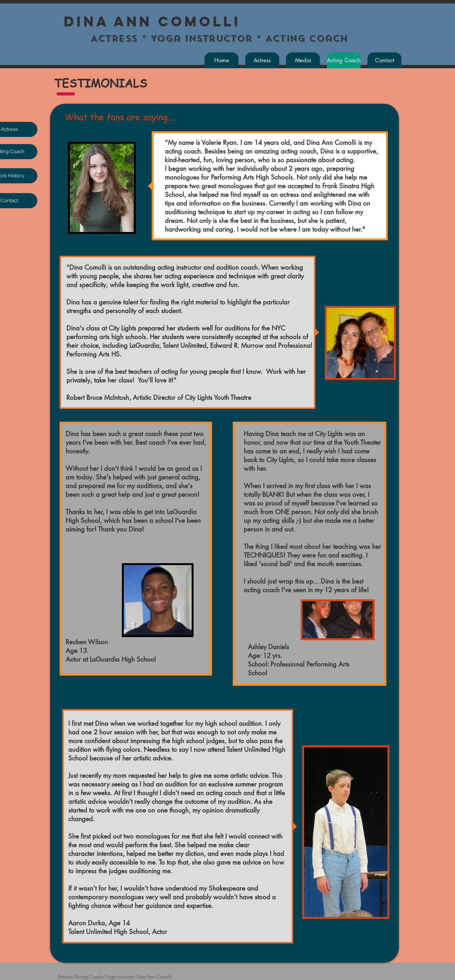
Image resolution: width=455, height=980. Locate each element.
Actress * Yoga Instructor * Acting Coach (213, 39)
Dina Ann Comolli (152, 22)
